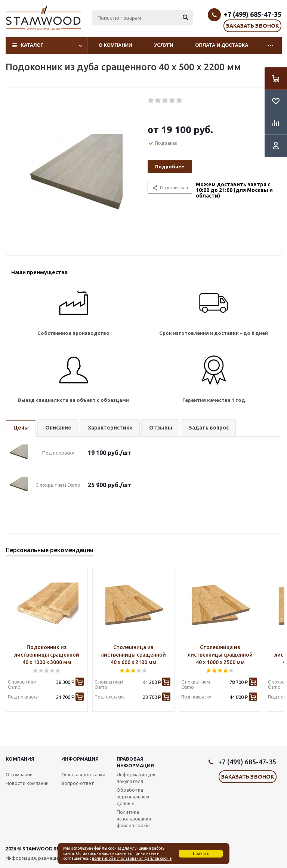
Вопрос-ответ (78, 783)
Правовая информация (135, 762)
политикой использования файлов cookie (132, 858)
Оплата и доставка (222, 45)
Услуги (163, 45)
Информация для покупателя (137, 778)
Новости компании (27, 783)
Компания (20, 759)
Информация (80, 759)
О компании (115, 45)
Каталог (32, 45)
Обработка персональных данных (133, 797)
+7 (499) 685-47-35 (253, 14)
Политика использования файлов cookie (134, 819)
